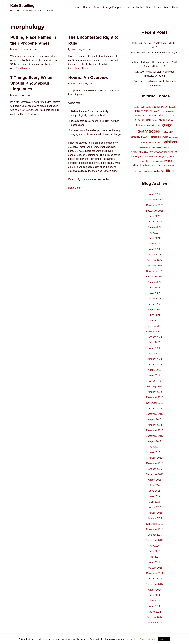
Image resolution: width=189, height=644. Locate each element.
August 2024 (155, 227)
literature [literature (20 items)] (167, 132)
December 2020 (155, 332)
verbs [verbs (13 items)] (157, 171)
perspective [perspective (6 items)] (156, 147)
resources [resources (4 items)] (140, 161)
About (175, 7)
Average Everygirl (112, 7)
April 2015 (155, 562)
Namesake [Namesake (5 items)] (154, 137)
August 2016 (155, 480)
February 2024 (155, 260)
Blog (96, 7)
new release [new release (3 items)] (173, 137)
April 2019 (155, 375)
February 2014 (155, 617)
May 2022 (155, 293)
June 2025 (155, 216)
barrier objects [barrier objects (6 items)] (161, 107)
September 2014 (155, 584)
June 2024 (155, 238)
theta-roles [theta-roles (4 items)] (139, 172)
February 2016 (155, 513)
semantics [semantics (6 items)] (158, 161)
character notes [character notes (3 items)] (169, 111)
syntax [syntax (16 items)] (168, 161)
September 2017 (155, 436)
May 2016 (155, 496)
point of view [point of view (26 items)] (139, 152)
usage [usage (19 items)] (148, 171)
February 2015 (155, 568)
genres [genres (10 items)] (163, 120)
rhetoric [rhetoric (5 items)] (149, 161)
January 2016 (155, 518)
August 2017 (155, 441)
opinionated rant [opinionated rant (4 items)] (155, 143)
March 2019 (155, 381)
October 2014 (155, 579)
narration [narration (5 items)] (164, 137)
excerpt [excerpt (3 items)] (155, 120)
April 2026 (155, 194)
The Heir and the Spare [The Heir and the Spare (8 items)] (144, 165)
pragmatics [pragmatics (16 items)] (156, 152)
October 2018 (155, 408)
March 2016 (155, 507)
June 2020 (155, 342)
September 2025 (155, 211)
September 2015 (155, 540)
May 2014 (155, 601)
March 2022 (155, 299)
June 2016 (155, 491)
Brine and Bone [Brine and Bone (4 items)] (156, 111)
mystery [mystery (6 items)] (145, 137)
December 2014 (155, 573)
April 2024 (155, 249)
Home (76, 7)
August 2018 (155, 419)
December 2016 (155, 463)
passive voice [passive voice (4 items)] (144, 147)
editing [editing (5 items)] (149, 120)
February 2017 (155, 458)
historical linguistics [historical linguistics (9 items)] (146, 125)
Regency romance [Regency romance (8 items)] (168, 156)
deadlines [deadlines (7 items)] (140, 120)
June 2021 (155, 315)
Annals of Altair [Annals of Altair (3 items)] (139, 107)
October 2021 (155, 304)
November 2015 (155, 529)
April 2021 (155, 321)
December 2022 (155, 271)
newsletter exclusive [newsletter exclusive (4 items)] (139, 143)
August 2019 (155, 370)
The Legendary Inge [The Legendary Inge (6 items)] (167, 165)
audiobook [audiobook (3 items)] (149, 107)
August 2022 (155, 282)
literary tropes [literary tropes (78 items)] (148, 131)
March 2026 (155, 200)
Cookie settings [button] (147, 639)
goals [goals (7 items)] (171, 120)
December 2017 (155, 430)
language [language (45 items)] (165, 125)
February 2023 (155, 266)
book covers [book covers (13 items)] (141, 111)
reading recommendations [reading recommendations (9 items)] (145, 156)
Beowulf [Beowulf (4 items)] (172, 107)
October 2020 (155, 337)
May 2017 (155, 452)
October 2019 (155, 364)
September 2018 (155, 414)
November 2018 (155, 403)
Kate (15, 49)
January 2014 (155, 623)
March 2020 (155, 354)
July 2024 (155, 233)
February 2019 (155, 386)
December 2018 (155, 397)
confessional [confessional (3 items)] (169, 116)
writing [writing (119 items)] (168, 171)
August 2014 (155, 590)
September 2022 (155, 277)
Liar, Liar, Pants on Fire (138, 7)
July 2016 (155, 485)
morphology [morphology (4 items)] (135, 137)
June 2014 (155, 595)
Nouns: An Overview (88, 77)
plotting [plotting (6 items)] (166, 147)
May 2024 (155, 244)
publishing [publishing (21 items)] (171, 152)
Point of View (161, 7)
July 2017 (155, 447)
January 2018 (155, 425)
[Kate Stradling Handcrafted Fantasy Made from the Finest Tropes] (32, 7)
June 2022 (155, 288)
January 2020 (155, 359)
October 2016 (155, 469)
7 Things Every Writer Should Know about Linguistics (32, 83)
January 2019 (155, 392)
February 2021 (155, 326)
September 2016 (155, 474)
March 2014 (155, 612)
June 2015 (155, 551)
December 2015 (155, 524)
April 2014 (155, 606)
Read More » (23, 68)
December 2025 (155, 205)
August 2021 (155, 310)
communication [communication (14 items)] (155, 116)
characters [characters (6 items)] (140, 116)
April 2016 (155, 502)
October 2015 (155, 535)
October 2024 (155, 222)
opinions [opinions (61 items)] (170, 142)
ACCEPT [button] (164, 639)
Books (87, 7)
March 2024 (155, 255)
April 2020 (155, 348)
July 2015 (155, 546)
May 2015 (155, 557)
